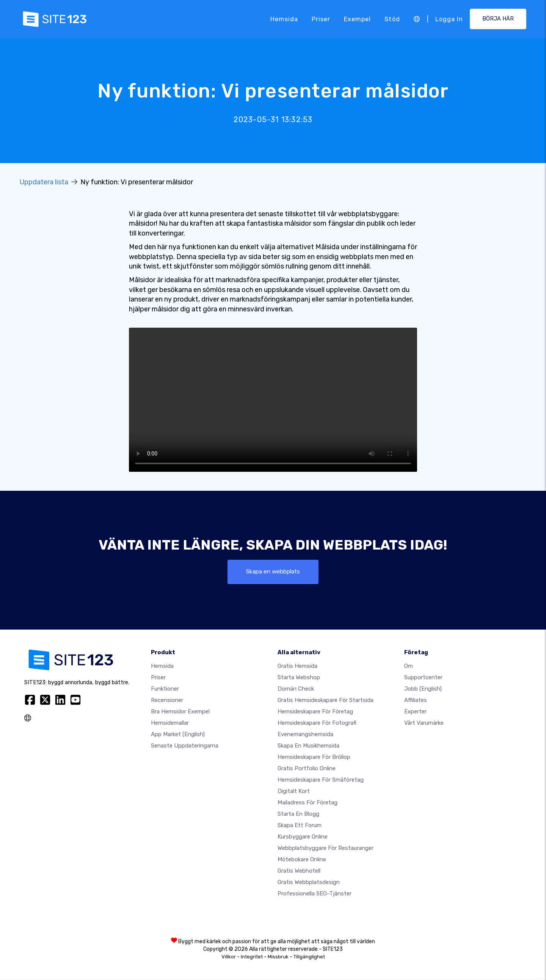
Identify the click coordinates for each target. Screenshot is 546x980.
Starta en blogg (298, 814)
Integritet (252, 957)
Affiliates (416, 700)
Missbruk (278, 957)
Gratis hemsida (297, 666)
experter (415, 712)
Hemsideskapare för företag (315, 712)
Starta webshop (299, 678)
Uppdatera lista (44, 182)
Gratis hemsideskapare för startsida (326, 700)
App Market (178, 735)
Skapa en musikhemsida (308, 746)
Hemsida (284, 19)
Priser (321, 19)
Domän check (296, 689)
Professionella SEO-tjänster (315, 894)
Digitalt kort (294, 792)
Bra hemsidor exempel (180, 712)
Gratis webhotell (299, 871)
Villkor (229, 957)
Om (409, 666)
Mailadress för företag (308, 803)
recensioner (167, 700)
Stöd (392, 19)
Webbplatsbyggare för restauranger (326, 848)
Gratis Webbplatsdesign (309, 883)
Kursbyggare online (303, 837)
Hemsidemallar (170, 723)
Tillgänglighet (309, 957)
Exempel (357, 19)
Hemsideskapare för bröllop (314, 757)
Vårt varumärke (424, 723)
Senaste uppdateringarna (185, 746)
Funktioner (165, 689)
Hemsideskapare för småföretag (321, 780)
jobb (423, 689)
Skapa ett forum (300, 826)
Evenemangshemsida (305, 735)
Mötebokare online (302, 860)
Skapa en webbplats (273, 572)
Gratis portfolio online (307, 769)
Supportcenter (423, 678)
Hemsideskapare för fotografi (317, 723)
